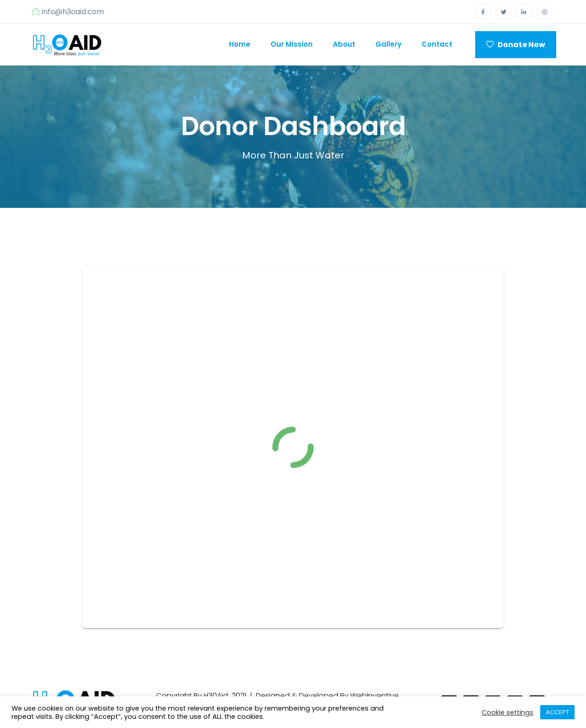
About (344, 44)
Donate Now (516, 45)
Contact (437, 44)
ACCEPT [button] (557, 712)
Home (240, 44)
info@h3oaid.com (68, 12)
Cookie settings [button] (507, 712)
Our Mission (292, 44)
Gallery (388, 44)
